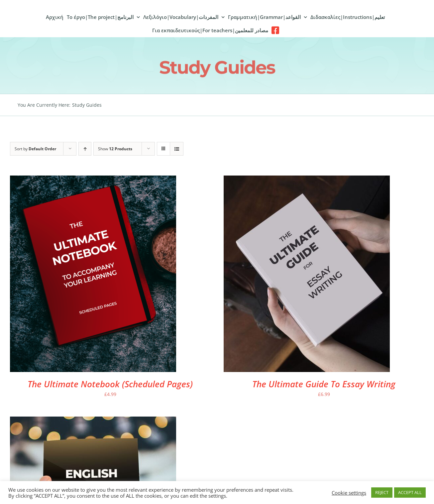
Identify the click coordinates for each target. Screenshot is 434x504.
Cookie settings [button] (349, 493)
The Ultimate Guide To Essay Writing (324, 384)
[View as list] (177, 149)
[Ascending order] (85, 149)
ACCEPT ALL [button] (410, 492)
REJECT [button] (382, 492)
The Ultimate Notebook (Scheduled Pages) (110, 384)
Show (115, 149)
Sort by (35, 149)
